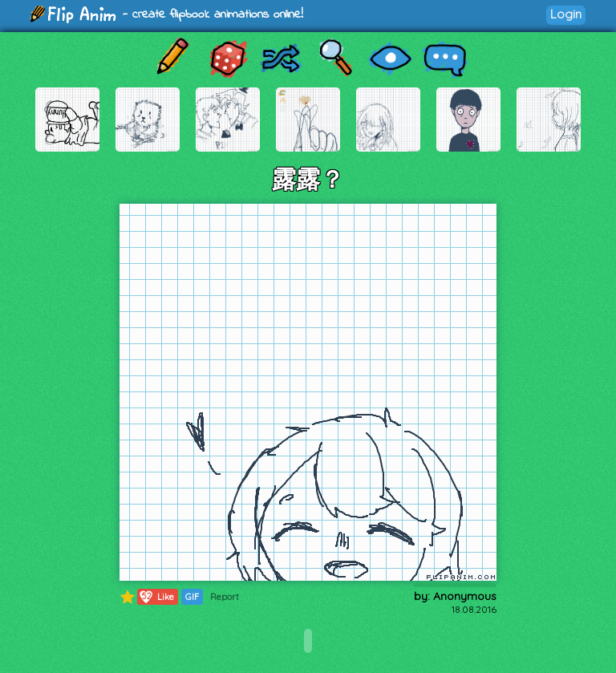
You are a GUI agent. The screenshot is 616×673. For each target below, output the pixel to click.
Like (156, 597)
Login (566, 14)
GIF (192, 597)
